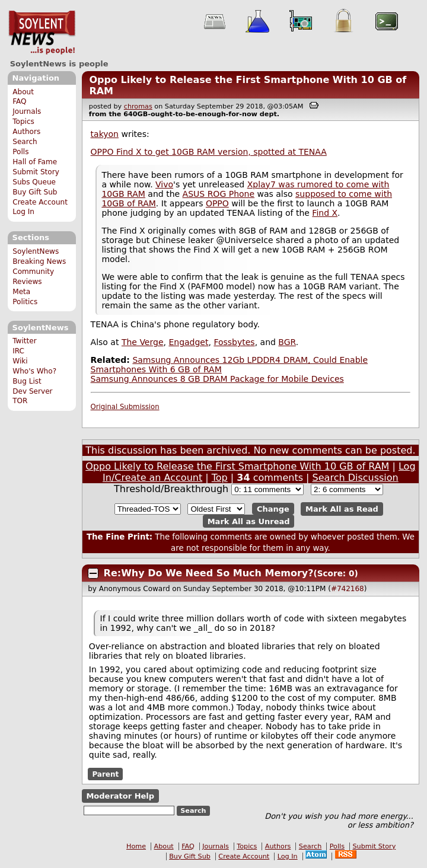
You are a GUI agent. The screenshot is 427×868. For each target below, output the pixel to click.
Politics (25, 302)
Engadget (188, 342)
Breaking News (39, 261)
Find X (325, 213)
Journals (27, 111)
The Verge (143, 342)
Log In (23, 212)
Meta (21, 292)
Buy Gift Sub (35, 192)
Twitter (24, 341)
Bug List (27, 381)
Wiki (20, 361)
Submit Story (36, 172)
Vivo (164, 184)
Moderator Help (120, 796)
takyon (105, 134)
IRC (18, 351)
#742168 (348, 589)
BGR (287, 342)
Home (136, 846)
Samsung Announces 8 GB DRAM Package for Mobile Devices (217, 379)
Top (220, 478)
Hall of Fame (35, 162)
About (23, 92)
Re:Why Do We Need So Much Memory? (209, 573)
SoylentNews (42, 33)
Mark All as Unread (249, 521)
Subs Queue (34, 182)
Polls (20, 152)
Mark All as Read (342, 509)
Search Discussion (356, 478)
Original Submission (125, 407)
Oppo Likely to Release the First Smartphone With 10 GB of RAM (237, 466)
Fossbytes (234, 342)
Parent (105, 774)
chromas (138, 106)
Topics (23, 122)
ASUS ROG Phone (219, 194)
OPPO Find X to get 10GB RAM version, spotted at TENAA (209, 152)
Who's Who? (34, 371)
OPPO (217, 203)
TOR (20, 401)
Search (25, 142)
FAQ (19, 101)
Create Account (40, 202)
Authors (26, 132)
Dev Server (32, 391)
